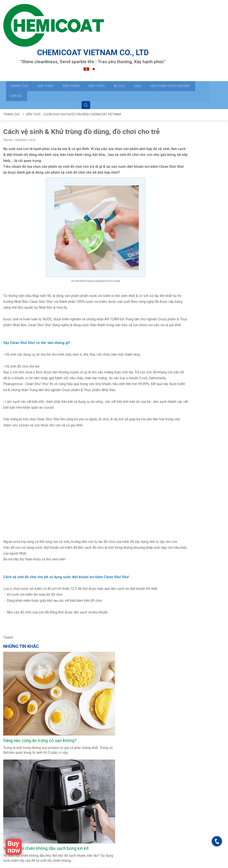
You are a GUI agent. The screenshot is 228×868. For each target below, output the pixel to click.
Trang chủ (14, 43)
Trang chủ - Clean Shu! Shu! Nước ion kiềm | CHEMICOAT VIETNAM (129, 863)
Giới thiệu (39, 43)
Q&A (124, 43)
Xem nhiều (13, 635)
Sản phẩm (63, 43)
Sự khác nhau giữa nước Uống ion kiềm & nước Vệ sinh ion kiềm (195, 450)
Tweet (8, 577)
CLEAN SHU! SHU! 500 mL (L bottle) (36, 617)
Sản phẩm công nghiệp (155, 43)
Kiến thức (88, 43)
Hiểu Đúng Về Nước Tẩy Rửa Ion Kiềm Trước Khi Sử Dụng (197, 369)
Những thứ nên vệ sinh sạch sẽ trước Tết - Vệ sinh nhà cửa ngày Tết (198, 699)
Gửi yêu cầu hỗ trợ (54, 804)
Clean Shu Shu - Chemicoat (183, 791)
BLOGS (108, 43)
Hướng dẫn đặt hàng (55, 810)
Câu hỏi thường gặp (54, 798)
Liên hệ (189, 43)
